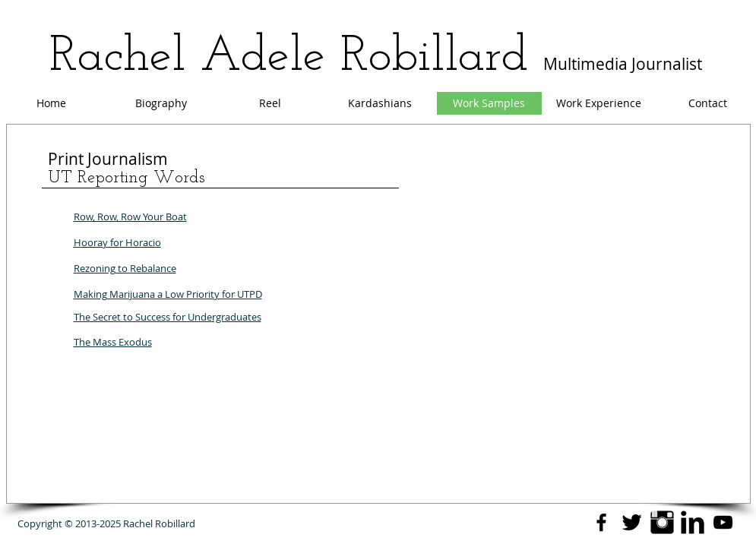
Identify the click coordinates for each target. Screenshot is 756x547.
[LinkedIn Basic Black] (693, 522)
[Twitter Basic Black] (632, 522)
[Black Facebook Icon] (601, 522)
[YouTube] (723, 522)
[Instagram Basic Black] (662, 522)
